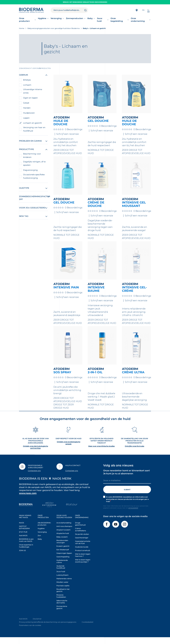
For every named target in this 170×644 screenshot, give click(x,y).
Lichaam (27, 85)
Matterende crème (64, 585)
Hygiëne (42, 18)
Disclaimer (37, 625)
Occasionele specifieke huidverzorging (34, 176)
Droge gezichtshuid (80, 530)
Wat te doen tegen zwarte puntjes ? (83, 567)
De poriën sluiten (82, 541)
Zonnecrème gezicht (62, 614)
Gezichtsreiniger (82, 544)
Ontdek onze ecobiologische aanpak (69, 449)
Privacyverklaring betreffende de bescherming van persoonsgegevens (48, 629)
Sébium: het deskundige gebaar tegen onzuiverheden (85, 2)
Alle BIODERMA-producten (44, 530)
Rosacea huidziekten (61, 603)
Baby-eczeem (62, 543)
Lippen (26, 118)
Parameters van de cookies (30, 632)
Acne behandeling (64, 529)
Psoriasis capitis (63, 592)
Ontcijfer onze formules (135, 453)
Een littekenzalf (63, 556)
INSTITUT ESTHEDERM (24, 534)
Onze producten (24, 20)
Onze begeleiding (117, 20)
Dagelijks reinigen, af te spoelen (34, 163)
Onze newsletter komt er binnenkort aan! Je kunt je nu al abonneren (126, 479)
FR (143, 10)
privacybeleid (133, 514)
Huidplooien (29, 113)
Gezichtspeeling (63, 563)
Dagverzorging (30, 170)
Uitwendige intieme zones (33, 91)
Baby (90, 18)
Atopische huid (63, 540)
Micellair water (62, 589)
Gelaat (26, 103)
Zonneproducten (75, 18)
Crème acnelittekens (81, 536)
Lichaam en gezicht (32, 123)
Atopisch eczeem (64, 536)
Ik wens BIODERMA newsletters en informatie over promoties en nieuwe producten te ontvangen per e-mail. (128, 506)
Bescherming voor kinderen (32, 155)
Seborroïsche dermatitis (62, 608)
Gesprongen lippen (64, 560)
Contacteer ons (34, 477)
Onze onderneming (138, 20)
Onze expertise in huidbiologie (26, 552)
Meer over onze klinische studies (101, 453)
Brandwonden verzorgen (62, 548)
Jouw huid (100, 20)
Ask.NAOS (23, 542)
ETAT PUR (23, 539)
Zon (39, 542)
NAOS (21, 529)
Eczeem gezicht (63, 553)
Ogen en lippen (30, 98)
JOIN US (22, 557)
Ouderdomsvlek (82, 553)
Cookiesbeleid (87, 629)
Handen (27, 108)
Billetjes (27, 80)
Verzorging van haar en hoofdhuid (34, 129)
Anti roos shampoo (64, 533)
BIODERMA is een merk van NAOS (26, 547)
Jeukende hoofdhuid (61, 573)
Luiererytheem (62, 582)
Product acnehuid (82, 557)
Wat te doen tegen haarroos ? (83, 562)
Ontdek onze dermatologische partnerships (35, 454)
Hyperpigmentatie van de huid (83, 549)
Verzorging (56, 18)
